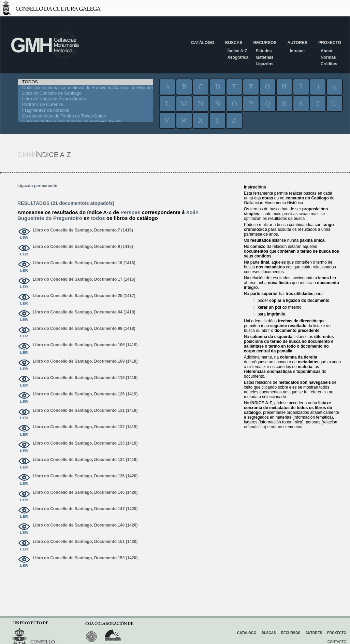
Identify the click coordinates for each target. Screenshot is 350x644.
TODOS (86, 82)
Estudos (264, 51)
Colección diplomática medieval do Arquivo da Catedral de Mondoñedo (86, 88)
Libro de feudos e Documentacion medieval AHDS (86, 122)
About (327, 51)
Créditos (329, 64)
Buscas (234, 43)
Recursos (265, 43)
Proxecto (330, 43)
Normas (328, 57)
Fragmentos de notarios (86, 110)
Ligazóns (264, 64)
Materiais (264, 57)
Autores (297, 43)
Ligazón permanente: (38, 186)
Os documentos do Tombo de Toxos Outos (86, 116)
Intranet (297, 51)
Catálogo (203, 43)
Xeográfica (238, 57)
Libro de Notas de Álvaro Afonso (86, 99)
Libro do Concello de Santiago (86, 93)
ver (24, 234)
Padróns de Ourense (86, 105)
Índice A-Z (237, 51)
